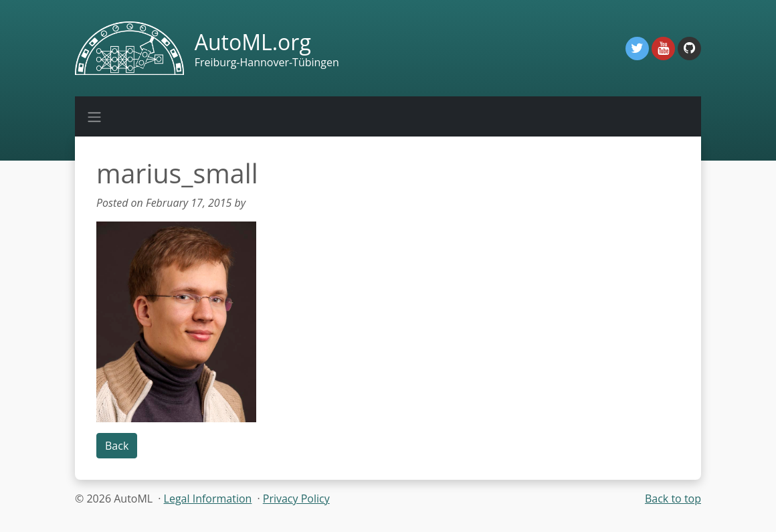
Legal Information (208, 499)
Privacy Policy (296, 499)
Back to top (673, 499)
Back (117, 446)
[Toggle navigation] (94, 116)
